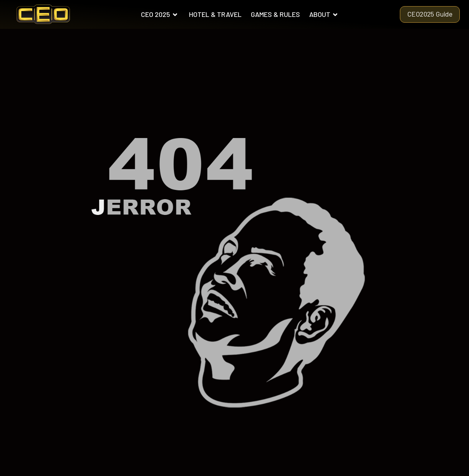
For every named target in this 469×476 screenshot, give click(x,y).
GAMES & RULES (275, 14)
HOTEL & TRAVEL (215, 14)
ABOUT (324, 14)
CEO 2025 (159, 14)
